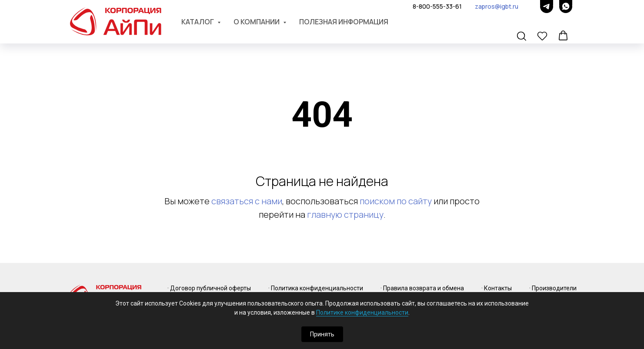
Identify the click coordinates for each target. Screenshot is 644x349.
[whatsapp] (566, 7)
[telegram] (547, 7)
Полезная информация (344, 22)
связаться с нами (247, 201)
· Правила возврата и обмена (422, 288)
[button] (522, 37)
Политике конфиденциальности (362, 312)
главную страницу (345, 214)
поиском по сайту (396, 201)
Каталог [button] (198, 22)
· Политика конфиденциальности (316, 288)
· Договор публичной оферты (209, 288)
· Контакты (497, 288)
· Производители (553, 288)
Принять (322, 334)
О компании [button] (257, 22)
